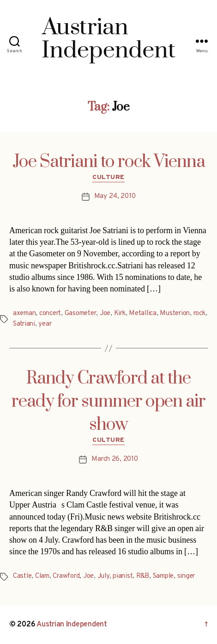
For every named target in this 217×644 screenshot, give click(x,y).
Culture (108, 177)
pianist (123, 576)
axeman (24, 313)
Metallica (143, 313)
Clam (42, 576)
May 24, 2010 (115, 196)
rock (199, 313)
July (103, 576)
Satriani (24, 324)
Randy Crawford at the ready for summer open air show (108, 402)
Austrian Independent (72, 625)
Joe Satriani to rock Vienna (109, 162)
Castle (22, 576)
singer (186, 576)
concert (50, 313)
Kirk (120, 313)
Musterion (175, 313)
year (45, 324)
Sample (163, 576)
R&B (143, 576)
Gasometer (81, 313)
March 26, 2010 (115, 459)
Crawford (66, 576)
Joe (105, 313)
